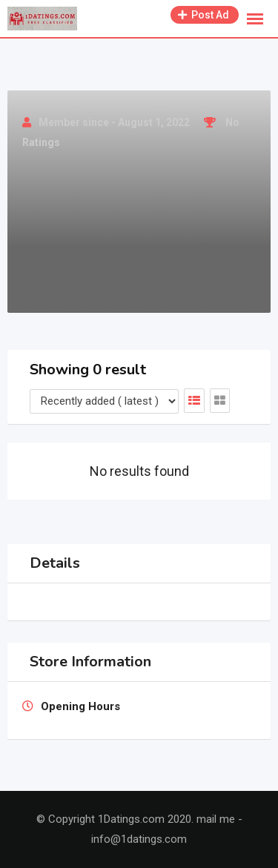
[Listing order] (104, 401)
